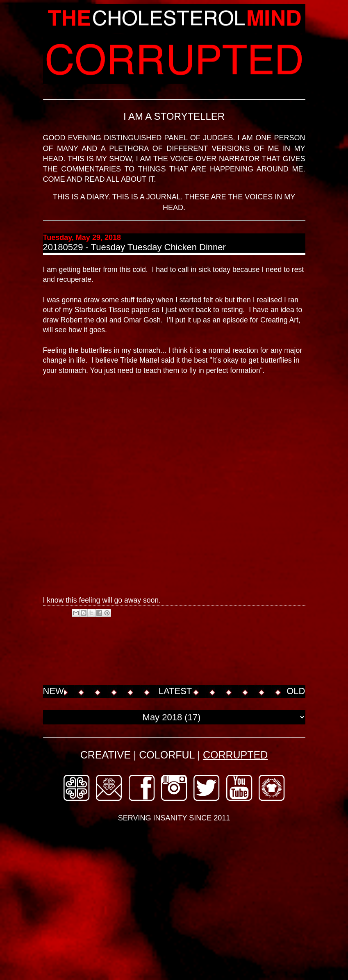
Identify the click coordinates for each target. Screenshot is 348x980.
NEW (53, 691)
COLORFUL (167, 755)
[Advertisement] (192, 653)
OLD (296, 691)
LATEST (175, 691)
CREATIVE (106, 755)
